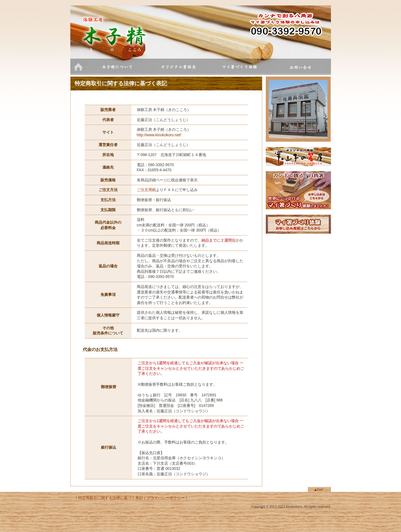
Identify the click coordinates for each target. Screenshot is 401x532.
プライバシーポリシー (166, 498)
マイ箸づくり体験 (239, 67)
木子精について (117, 67)
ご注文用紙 (146, 190)
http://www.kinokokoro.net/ (159, 135)
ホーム (78, 67)
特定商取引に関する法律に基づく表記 (110, 498)
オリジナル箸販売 (178, 67)
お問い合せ (300, 67)
